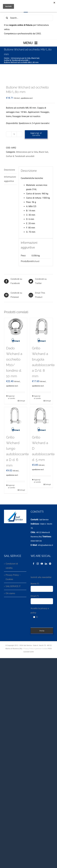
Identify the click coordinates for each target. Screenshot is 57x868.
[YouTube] (42, 564)
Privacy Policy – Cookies (13, 577)
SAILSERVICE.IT (13, 586)
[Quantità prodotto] (14, 134)
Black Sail (43, 152)
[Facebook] (34, 564)
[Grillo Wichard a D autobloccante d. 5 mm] (41, 416)
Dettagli (22, 401)
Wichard (35, 261)
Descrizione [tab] (9, 170)
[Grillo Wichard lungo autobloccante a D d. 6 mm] (16, 416)
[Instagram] (38, 564)
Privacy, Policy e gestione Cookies (35, 649)
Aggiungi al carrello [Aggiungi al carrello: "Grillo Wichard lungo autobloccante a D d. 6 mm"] (12, 486)
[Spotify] (50, 564)
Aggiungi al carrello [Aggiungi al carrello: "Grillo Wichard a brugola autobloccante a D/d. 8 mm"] (37, 397)
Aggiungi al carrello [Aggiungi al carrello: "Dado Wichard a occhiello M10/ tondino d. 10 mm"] (12, 397)
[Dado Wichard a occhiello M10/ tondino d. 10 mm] (16, 327)
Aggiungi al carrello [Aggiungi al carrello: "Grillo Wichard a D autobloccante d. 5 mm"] (37, 481)
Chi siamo (10, 593)
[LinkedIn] (46, 564)
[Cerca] (7, 18)
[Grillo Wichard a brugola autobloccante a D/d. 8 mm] (41, 327)
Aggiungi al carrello (36, 134)
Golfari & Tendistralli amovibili (20, 156)
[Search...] (28, 18)
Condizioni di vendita (12, 566)
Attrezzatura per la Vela (27, 152)
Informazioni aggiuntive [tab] (10, 179)
